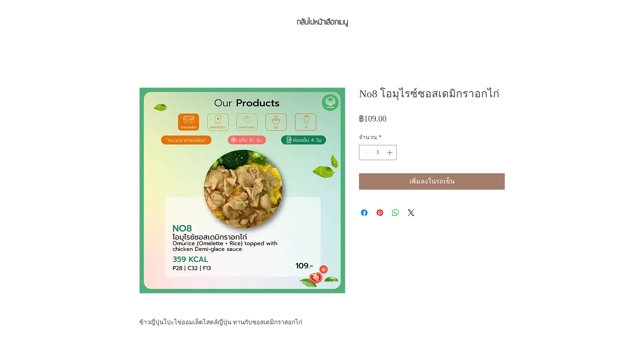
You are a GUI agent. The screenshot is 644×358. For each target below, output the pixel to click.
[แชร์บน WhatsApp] (396, 213)
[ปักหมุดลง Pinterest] (380, 213)
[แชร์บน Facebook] (364, 213)
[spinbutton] (378, 153)
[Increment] (390, 153)
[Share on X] (411, 213)
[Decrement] (365, 153)
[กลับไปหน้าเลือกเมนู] (322, 21)
